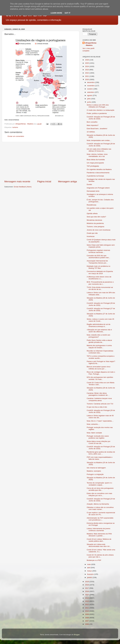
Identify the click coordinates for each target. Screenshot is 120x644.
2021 (87, 76)
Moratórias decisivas (94, 220)
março (90, 571)
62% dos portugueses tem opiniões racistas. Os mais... (100, 378)
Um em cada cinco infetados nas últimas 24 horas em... (99, 150)
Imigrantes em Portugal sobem (98, 188)
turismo (15, 127)
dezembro (91, 82)
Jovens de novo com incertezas (99, 230)
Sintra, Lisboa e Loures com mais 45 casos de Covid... (100, 320)
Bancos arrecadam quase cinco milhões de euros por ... (99, 368)
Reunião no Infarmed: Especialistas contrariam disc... (100, 352)
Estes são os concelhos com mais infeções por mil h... (99, 494)
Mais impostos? (93, 125)
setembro (91, 92)
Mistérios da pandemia (95, 223)
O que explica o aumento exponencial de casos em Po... (101, 514)
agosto (90, 95)
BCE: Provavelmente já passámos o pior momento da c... (100, 283)
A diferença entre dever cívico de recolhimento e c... (99, 278)
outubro (90, 89)
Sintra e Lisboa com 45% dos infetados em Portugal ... (98, 106)
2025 (87, 63)
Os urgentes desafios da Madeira (99, 169)
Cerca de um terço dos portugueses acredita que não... (100, 489)
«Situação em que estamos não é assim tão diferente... (99, 331)
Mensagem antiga (67, 181)
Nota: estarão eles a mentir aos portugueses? (98, 336)
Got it (67, 13)
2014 (87, 598)
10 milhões (91, 132)
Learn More (56, 13)
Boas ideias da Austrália (96, 160)
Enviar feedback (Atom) (23, 187)
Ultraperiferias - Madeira (91, 44)
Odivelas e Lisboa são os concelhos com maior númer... (100, 508)
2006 (87, 624)
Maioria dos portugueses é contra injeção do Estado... (99, 346)
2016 (87, 591)
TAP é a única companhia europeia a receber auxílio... (101, 357)
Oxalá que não (92, 233)
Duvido (89, 184)
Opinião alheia (92, 213)
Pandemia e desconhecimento (98, 173)
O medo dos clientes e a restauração (101, 110)
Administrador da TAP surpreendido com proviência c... (100, 519)
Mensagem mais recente (17, 181)
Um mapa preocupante (95, 163)
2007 (87, 621)
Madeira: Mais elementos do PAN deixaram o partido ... (99, 535)
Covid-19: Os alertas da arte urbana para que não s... (100, 556)
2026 (87, 60)
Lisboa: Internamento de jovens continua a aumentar (98, 530)
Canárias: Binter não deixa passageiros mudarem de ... (98, 394)
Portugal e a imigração (95, 474)
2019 (87, 582)
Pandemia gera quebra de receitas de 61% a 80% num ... (101, 453)
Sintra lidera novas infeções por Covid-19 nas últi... (99, 442)
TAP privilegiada (93, 166)
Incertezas (91, 236)
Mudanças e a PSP (94, 560)
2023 (87, 70)
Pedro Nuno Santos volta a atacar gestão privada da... (99, 341)
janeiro (90, 577)
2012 (87, 604)
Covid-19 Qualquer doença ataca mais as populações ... (101, 241)
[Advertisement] (41, 161)
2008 (87, 618)
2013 (87, 601)
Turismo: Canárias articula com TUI (100, 404)
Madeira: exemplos (94, 471)
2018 (87, 585)
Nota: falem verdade (94, 433)
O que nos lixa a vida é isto (97, 407)
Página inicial (44, 181)
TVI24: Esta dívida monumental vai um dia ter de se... (100, 288)
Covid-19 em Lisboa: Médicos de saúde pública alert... (99, 540)
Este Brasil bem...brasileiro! (97, 129)
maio (89, 564)
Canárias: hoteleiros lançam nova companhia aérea (99, 399)
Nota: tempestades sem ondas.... (99, 140)
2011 (87, 608)
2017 (87, 588)
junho (89, 102)
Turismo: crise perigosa (95, 227)
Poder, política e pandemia (97, 113)
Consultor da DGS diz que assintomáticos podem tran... (98, 257)
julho (89, 99)
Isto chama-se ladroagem (96, 468)
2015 (87, 595)
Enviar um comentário (16, 136)
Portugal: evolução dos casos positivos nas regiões (98, 437)
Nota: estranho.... (93, 424)
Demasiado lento (93, 191)
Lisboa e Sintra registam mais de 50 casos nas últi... (100, 417)
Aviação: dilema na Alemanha (98, 504)
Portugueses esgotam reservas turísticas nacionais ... (98, 251)
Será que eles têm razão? (96, 217)
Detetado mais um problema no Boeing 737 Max (98, 267)
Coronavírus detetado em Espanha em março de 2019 (100, 272)
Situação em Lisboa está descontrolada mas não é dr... (99, 545)
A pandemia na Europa (95, 176)
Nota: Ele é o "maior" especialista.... (100, 421)
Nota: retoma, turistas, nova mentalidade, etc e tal (97, 155)
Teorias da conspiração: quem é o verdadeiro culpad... (99, 484)
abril (89, 568)
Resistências (92, 205)
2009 (87, 614)
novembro (91, 86)
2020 (87, 80)
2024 (87, 66)
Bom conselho (92, 122)
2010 (87, 611)
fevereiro (91, 574)
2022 (87, 73)
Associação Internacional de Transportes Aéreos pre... (97, 262)
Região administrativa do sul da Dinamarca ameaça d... (98, 325)
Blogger (77, 635)
